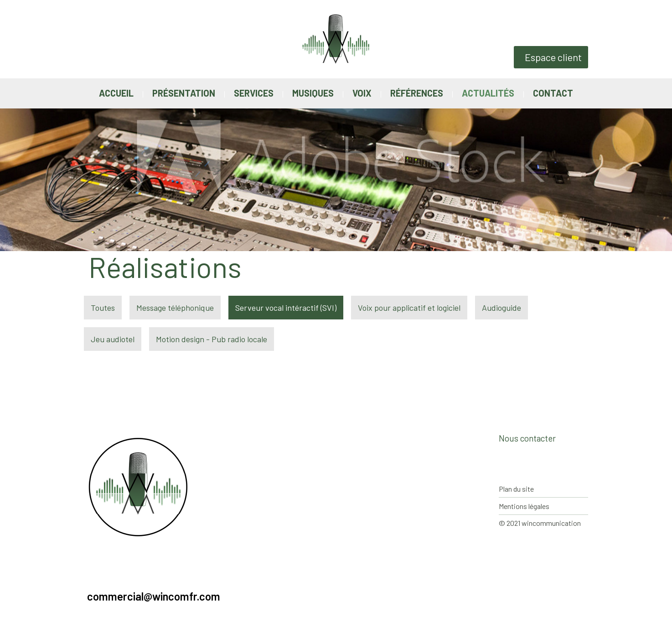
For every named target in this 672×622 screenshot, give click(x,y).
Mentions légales (524, 506)
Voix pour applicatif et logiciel (409, 308)
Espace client (553, 57)
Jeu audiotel (113, 339)
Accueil (116, 93)
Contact (553, 93)
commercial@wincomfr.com (154, 596)
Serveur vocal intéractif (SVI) (286, 308)
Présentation (184, 93)
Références (417, 93)
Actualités (488, 93)
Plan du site (516, 489)
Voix (362, 93)
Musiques (313, 93)
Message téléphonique (175, 308)
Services (254, 93)
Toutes (103, 308)
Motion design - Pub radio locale (212, 339)
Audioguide (501, 308)
